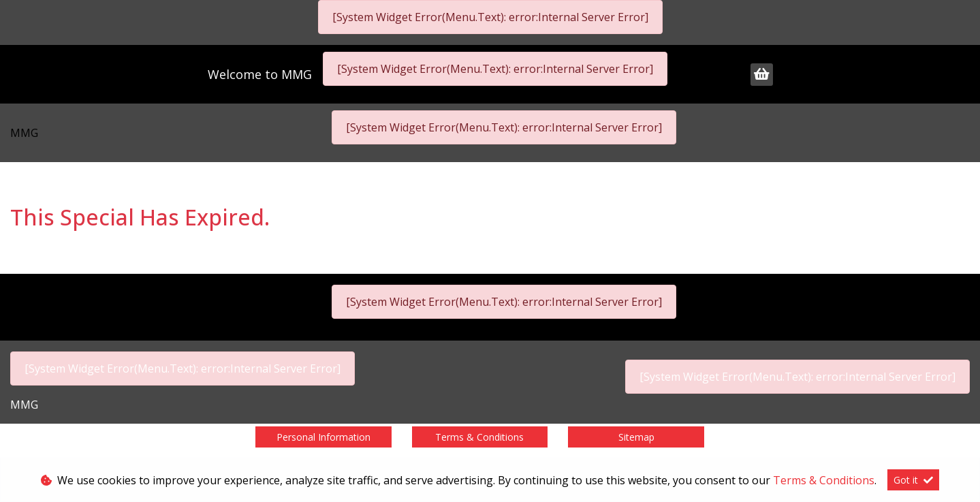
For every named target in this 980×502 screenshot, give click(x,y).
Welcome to (260, 74)
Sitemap (636, 437)
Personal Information (323, 437)
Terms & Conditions (479, 437)
